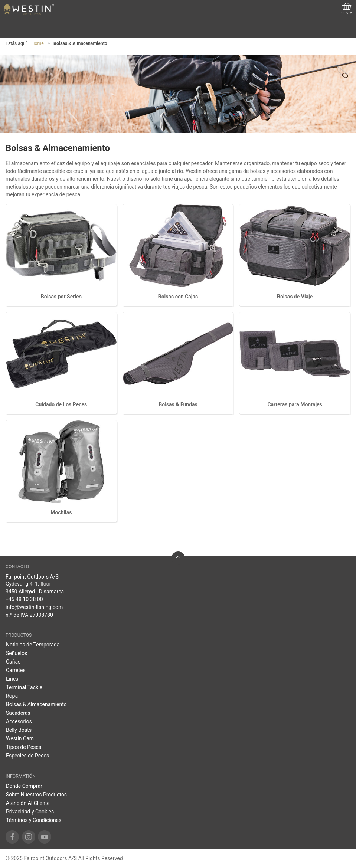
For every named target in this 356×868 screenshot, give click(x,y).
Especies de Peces (27, 756)
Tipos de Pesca (24, 747)
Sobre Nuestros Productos (36, 795)
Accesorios (19, 721)
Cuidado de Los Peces (61, 404)
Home (38, 43)
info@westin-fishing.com (34, 607)
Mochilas (61, 512)
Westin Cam (20, 738)
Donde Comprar (24, 786)
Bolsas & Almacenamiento (36, 704)
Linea (12, 679)
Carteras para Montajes (295, 404)
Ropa (12, 696)
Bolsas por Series (61, 297)
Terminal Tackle (24, 687)
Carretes (16, 670)
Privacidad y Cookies (30, 812)
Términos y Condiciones (34, 820)
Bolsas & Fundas (178, 404)
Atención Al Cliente (28, 803)
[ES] (29, 9)
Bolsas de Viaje (295, 297)
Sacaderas (18, 713)
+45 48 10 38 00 (24, 599)
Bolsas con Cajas (178, 297)
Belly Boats (19, 730)
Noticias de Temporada (33, 645)
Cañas (13, 662)
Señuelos (17, 653)
